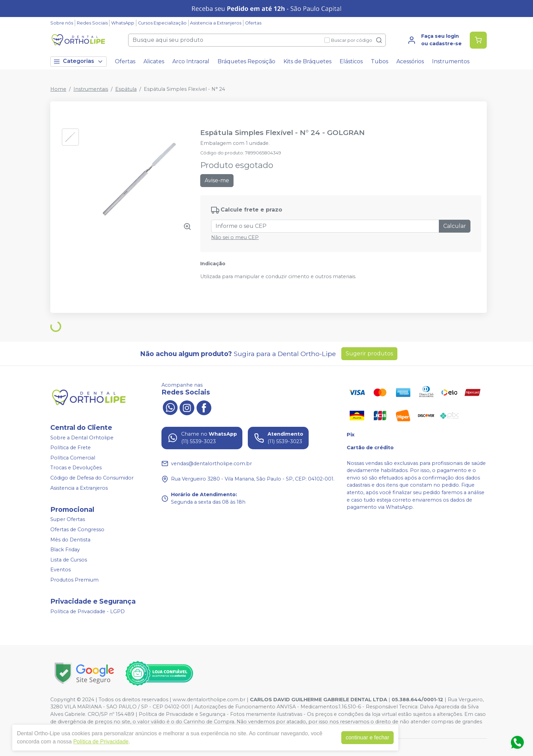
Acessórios (410, 61)
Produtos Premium (74, 580)
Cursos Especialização (162, 23)
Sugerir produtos (369, 354)
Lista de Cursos (69, 560)
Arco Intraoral (191, 61)
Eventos (61, 570)
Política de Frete (71, 448)
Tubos (380, 61)
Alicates (154, 61)
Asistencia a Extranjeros (216, 23)
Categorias (79, 61)
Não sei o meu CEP (235, 237)
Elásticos (351, 61)
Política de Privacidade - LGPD (88, 611)
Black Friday (65, 550)
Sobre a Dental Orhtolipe (82, 438)
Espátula (126, 89)
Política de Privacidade (101, 742)
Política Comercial (73, 458)
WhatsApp (123, 23)
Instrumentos (451, 61)
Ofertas (253, 23)
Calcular (455, 226)
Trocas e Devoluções (76, 468)
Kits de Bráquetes (307, 61)
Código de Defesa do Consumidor (92, 478)
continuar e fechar (367, 737)
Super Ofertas (68, 520)
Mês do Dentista (70, 540)
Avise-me (217, 180)
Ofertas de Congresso (77, 530)
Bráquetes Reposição (246, 61)
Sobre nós (62, 23)
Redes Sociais (92, 23)
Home (58, 89)
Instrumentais (91, 89)
